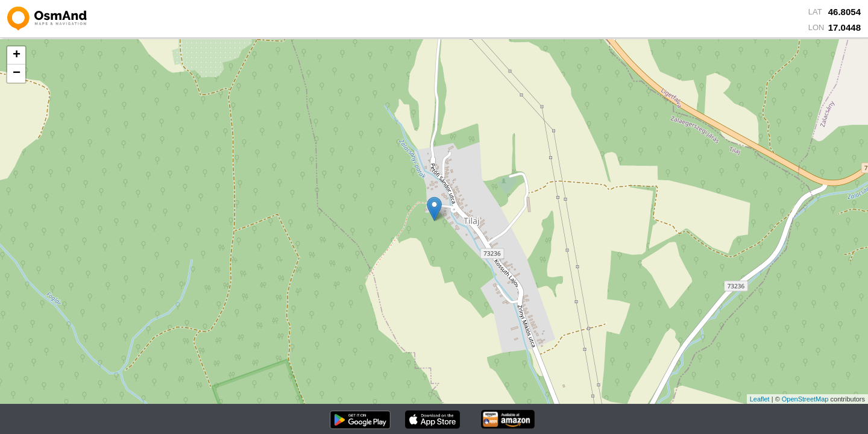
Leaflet (760, 399)
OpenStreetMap (805, 399)
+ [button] (17, 55)
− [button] (17, 74)
